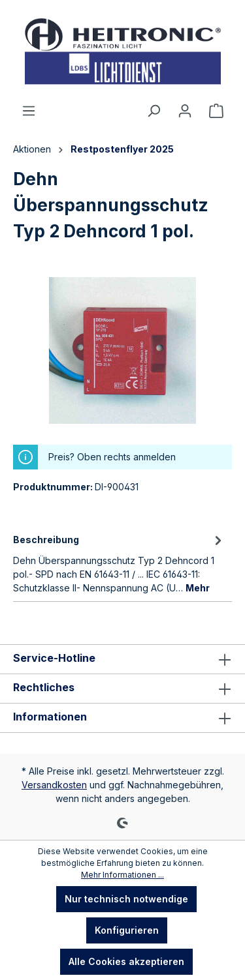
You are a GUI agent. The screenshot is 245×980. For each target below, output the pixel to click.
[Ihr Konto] (185, 111)
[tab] (119, 563)
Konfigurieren (127, 930)
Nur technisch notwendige (126, 899)
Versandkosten (54, 785)
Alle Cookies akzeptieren (126, 961)
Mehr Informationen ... (122, 875)
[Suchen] (154, 111)
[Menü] (29, 111)
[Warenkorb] (216, 111)
